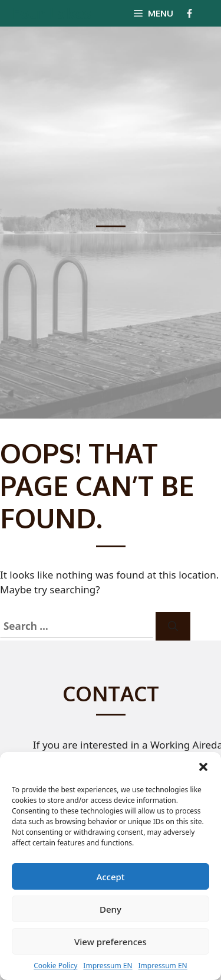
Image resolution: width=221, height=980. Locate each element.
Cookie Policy (55, 966)
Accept (110, 877)
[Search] (173, 626)
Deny (111, 909)
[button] (203, 767)
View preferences (111, 942)
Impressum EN (108, 966)
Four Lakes (52, 13)
